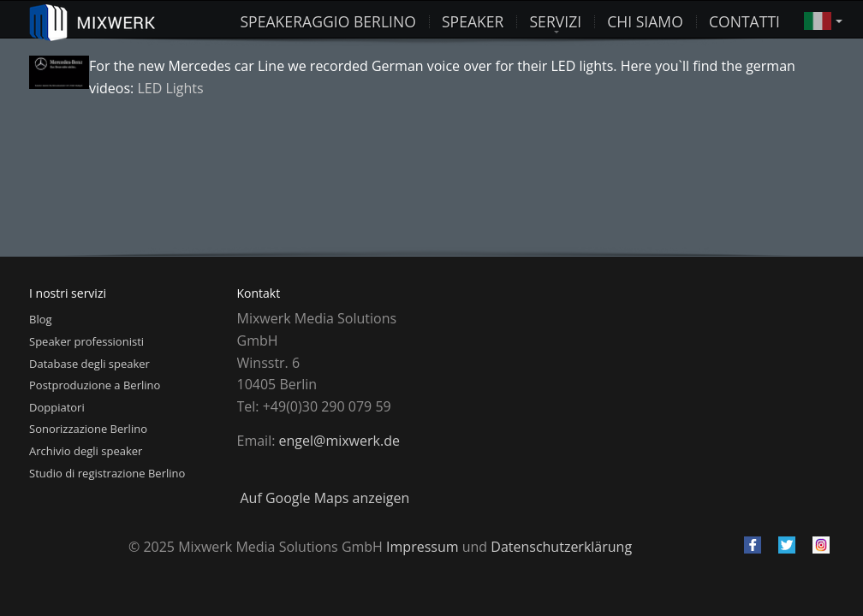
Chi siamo (645, 20)
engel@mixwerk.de (339, 441)
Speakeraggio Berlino (327, 20)
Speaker (473, 20)
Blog (41, 319)
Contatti (744, 20)
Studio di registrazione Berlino (107, 473)
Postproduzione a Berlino (95, 385)
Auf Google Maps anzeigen (325, 498)
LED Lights (170, 88)
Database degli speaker (89, 364)
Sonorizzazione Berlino (88, 429)
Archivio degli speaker (86, 451)
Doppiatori (57, 407)
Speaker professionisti (86, 341)
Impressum (422, 547)
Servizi (555, 20)
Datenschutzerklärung (561, 547)
